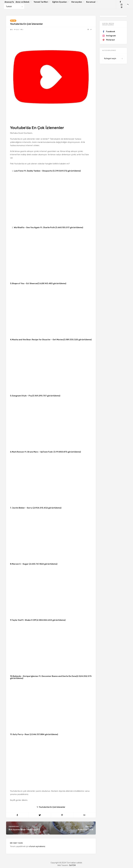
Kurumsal (91, 2)
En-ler (13, 21)
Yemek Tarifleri (41, 2)
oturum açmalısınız (37, 846)
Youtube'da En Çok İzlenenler (52, 807)
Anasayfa (9, 2)
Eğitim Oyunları (60, 2)
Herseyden (77, 2)
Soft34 (72, 865)
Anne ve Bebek (22, 2)
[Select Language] (14, 7)
